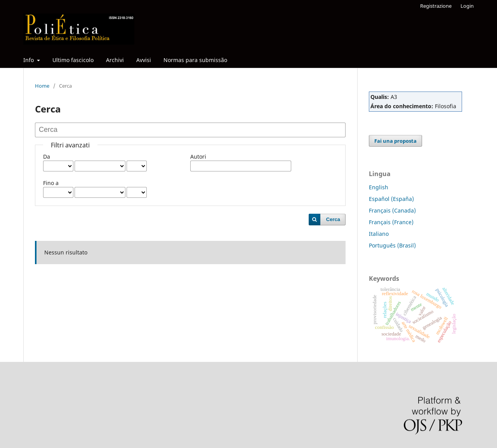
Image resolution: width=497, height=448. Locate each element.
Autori (198, 157)
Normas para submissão (195, 60)
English (379, 187)
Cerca (333, 219)
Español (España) (391, 199)
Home (42, 86)
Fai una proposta (395, 141)
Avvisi (144, 60)
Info (29, 60)
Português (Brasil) (392, 245)
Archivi (115, 60)
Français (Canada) (392, 210)
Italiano (379, 234)
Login (467, 6)
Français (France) (391, 222)
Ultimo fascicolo (73, 60)
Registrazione (436, 6)
